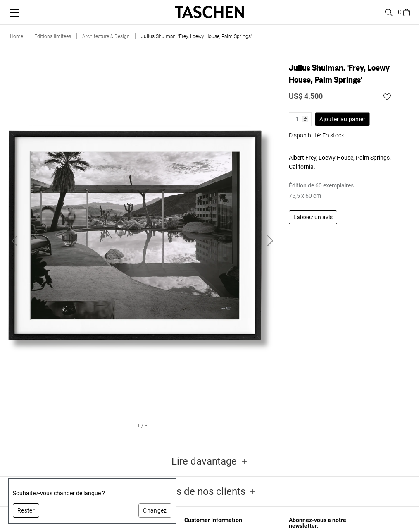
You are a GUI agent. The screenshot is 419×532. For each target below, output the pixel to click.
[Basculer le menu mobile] (15, 13)
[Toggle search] (388, 12)
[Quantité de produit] (300, 119)
